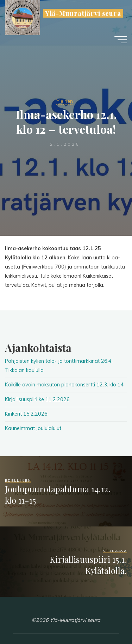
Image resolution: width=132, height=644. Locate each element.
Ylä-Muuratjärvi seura (83, 13)
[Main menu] (121, 40)
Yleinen (65, 101)
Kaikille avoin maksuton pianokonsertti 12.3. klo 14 (64, 385)
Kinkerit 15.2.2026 (26, 414)
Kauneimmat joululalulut (33, 428)
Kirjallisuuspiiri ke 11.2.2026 (37, 399)
